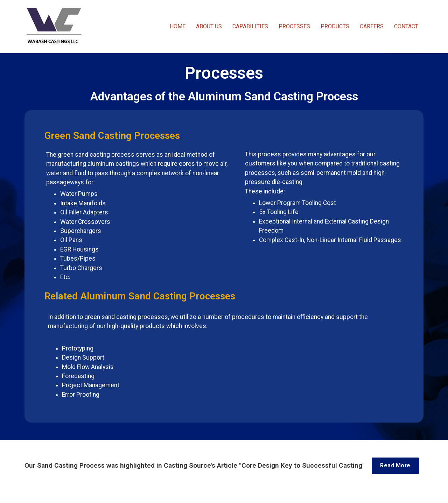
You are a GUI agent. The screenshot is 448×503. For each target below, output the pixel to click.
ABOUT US (209, 26)
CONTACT (406, 26)
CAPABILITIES (250, 26)
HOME (178, 26)
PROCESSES (294, 26)
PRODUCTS (335, 26)
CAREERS (372, 26)
